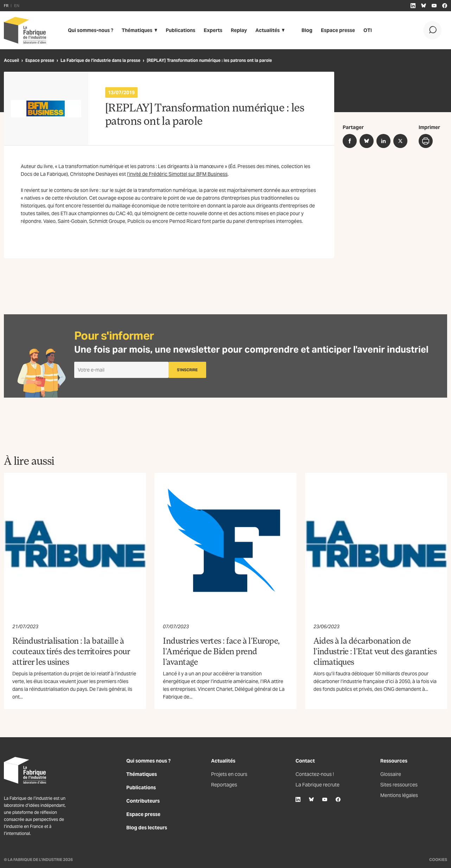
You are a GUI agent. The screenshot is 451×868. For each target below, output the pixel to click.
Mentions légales (399, 795)
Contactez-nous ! (315, 774)
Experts (213, 30)
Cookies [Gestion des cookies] (438, 860)
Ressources (394, 761)
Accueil (11, 60)
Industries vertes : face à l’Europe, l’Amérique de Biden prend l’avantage (221, 651)
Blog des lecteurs (147, 828)
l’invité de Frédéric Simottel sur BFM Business (177, 174)
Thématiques (137, 30)
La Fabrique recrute (317, 785)
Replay (239, 30)
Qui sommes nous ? (148, 761)
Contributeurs (143, 801)
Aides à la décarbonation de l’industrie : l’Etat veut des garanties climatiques (375, 651)
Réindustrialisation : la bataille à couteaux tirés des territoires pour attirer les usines (71, 651)
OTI (368, 30)
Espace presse (338, 30)
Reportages (224, 785)
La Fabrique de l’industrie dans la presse (100, 60)
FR (6, 6)
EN (17, 6)
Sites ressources (399, 785)
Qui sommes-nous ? (91, 30)
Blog (307, 30)
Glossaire (391, 774)
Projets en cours (229, 774)
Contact (305, 761)
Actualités (268, 30)
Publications (180, 30)
